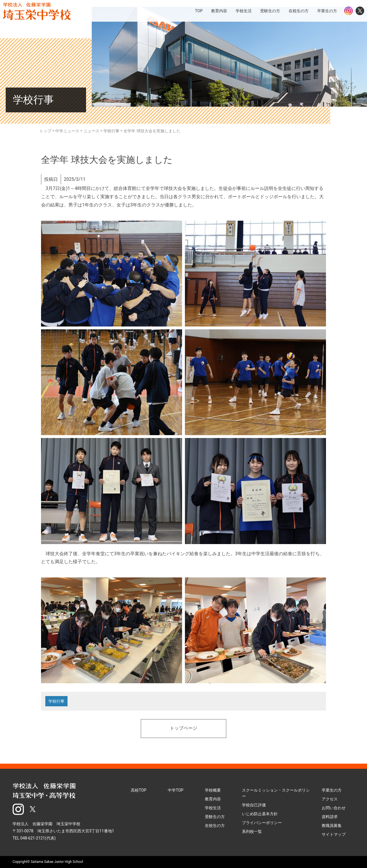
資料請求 (330, 817)
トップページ (183, 729)
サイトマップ (334, 834)
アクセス (330, 799)
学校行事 (56, 701)
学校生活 (213, 808)
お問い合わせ (334, 808)
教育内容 (213, 799)
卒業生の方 (332, 790)
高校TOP (139, 790)
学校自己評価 (254, 805)
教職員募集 (332, 826)
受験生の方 (215, 817)
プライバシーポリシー (262, 823)
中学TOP (176, 790)
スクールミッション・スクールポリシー (276, 793)
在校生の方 (215, 826)
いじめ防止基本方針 (260, 814)
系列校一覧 (252, 832)
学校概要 (213, 790)
